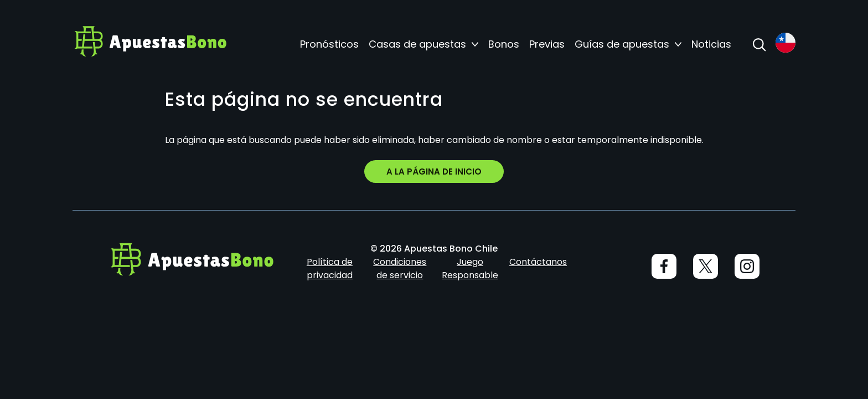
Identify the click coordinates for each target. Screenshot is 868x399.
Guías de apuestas (622, 44)
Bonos (504, 44)
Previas (547, 44)
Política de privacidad (330, 268)
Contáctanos (538, 262)
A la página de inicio (434, 172)
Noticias (711, 44)
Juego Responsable (470, 268)
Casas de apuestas (417, 44)
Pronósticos (329, 44)
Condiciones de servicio (400, 268)
